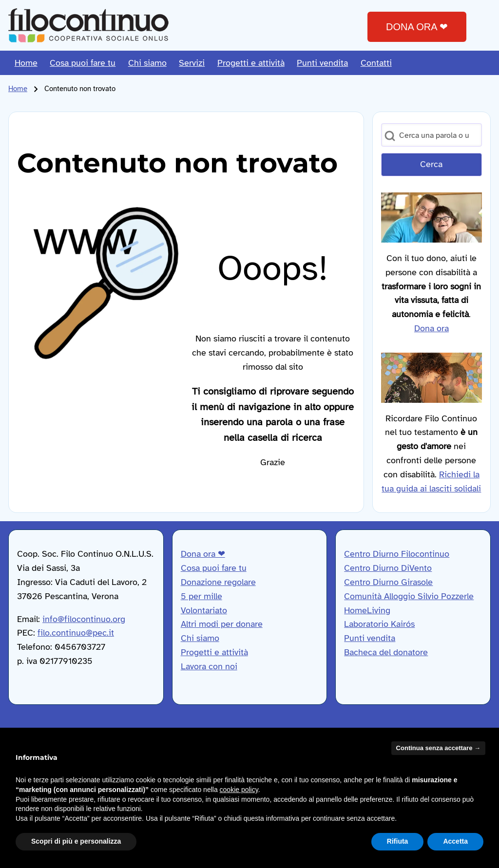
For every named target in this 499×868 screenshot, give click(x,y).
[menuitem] (26, 63)
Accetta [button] (455, 841)
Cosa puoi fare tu (214, 568)
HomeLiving (367, 610)
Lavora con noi (209, 666)
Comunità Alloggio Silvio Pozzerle (409, 596)
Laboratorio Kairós (379, 624)
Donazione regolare (218, 582)
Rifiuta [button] (398, 841)
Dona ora (432, 328)
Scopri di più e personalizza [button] (76, 841)
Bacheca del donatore (386, 652)
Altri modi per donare (222, 624)
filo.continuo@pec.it (76, 633)
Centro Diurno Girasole (388, 582)
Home (18, 89)
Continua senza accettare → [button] (438, 748)
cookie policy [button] (239, 790)
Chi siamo (200, 638)
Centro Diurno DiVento (388, 568)
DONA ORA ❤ (417, 27)
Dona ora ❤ (203, 554)
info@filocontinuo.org (84, 619)
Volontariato (204, 610)
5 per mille (202, 596)
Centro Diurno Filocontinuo (397, 554)
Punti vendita (370, 638)
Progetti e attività (214, 652)
